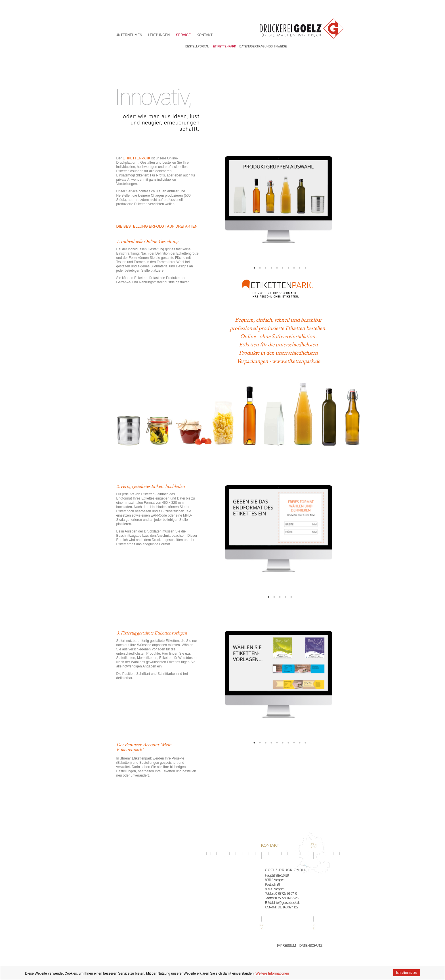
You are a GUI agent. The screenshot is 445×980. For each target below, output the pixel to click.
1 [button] (254, 268)
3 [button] (266, 268)
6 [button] (283, 268)
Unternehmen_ (130, 35)
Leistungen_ (160, 35)
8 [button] (294, 268)
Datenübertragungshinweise (263, 46)
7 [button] (288, 268)
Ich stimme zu (407, 973)
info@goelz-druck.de (287, 903)
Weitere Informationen (272, 973)
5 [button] (277, 268)
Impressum (286, 946)
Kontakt (205, 35)
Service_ (184, 35)
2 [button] (260, 268)
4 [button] (271, 268)
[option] (278, 210)
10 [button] (305, 268)
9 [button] (300, 268)
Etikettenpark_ (225, 46)
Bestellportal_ (198, 46)
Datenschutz (311, 946)
